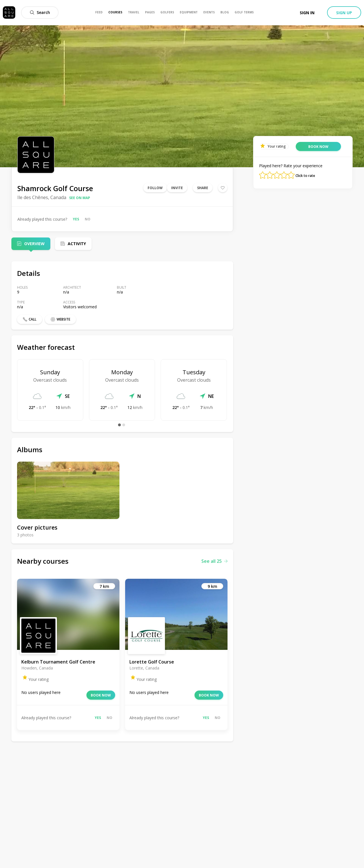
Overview (34, 244)
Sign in (307, 13)
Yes (76, 219)
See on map (80, 198)
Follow (155, 188)
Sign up (344, 13)
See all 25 (214, 561)
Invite (177, 188)
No (88, 219)
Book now (101, 695)
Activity (77, 244)
